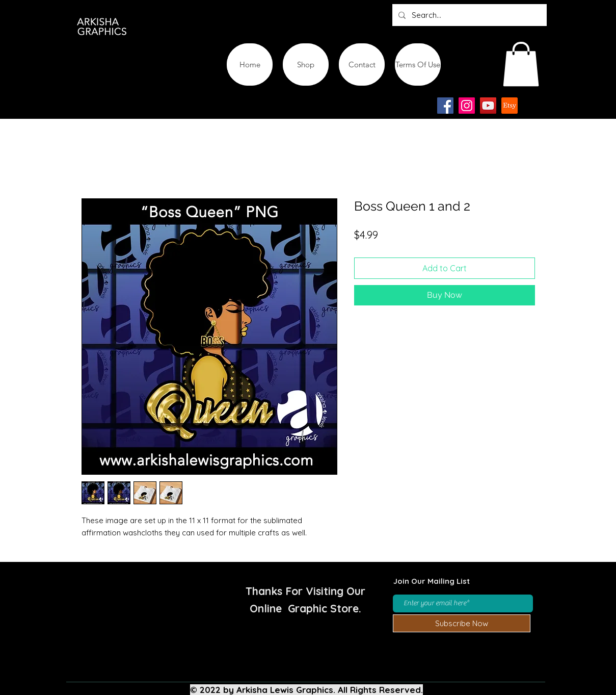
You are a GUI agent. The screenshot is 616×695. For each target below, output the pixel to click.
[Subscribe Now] (462, 623)
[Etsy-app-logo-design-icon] (510, 106)
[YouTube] (488, 106)
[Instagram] (467, 106)
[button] (521, 64)
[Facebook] (445, 106)
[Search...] (468, 15)
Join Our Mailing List (432, 581)
